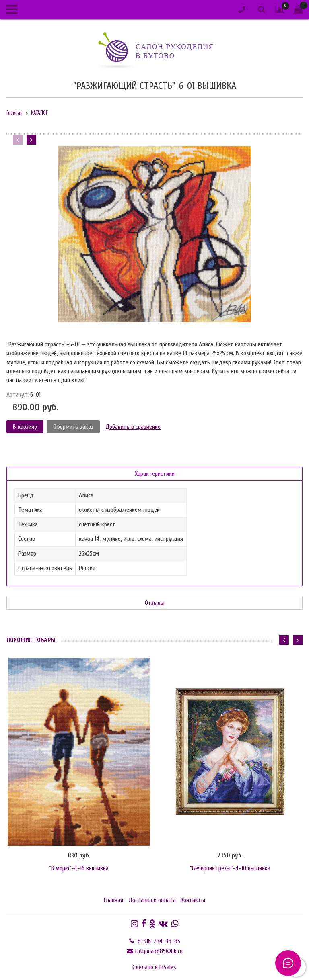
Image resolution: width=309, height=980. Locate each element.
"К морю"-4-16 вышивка (79, 868)
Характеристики (155, 474)
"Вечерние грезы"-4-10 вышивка (230, 868)
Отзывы (155, 603)
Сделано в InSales (154, 967)
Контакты (193, 900)
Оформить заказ (73, 427)
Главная (14, 113)
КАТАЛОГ (39, 113)
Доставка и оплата (152, 900)
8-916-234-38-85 (158, 941)
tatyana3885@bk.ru (159, 951)
